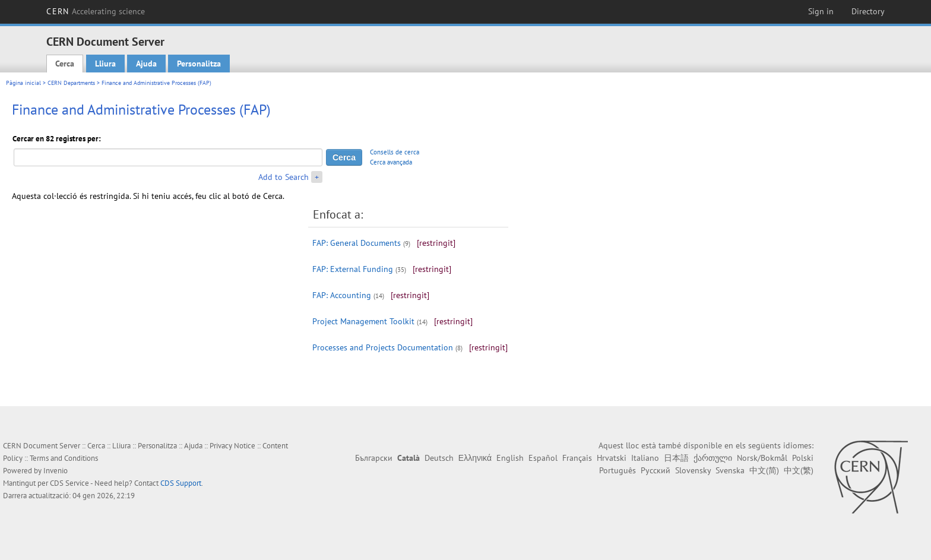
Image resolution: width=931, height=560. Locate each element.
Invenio (56, 471)
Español (543, 458)
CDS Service (69, 483)
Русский (655, 470)
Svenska (730, 470)
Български (374, 458)
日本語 (676, 458)
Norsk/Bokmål (762, 458)
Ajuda (146, 64)
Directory (868, 11)
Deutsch (439, 458)
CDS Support (181, 483)
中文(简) (764, 470)
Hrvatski (612, 458)
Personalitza (199, 64)
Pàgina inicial (23, 83)
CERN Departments (71, 83)
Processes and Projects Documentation (383, 347)
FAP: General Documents (357, 243)
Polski (803, 458)
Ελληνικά (475, 458)
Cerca (65, 64)
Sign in (821, 11)
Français (577, 458)
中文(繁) (799, 470)
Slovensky (693, 470)
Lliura (105, 64)
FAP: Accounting (342, 295)
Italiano (645, 458)
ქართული (713, 458)
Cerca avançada (391, 162)
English (510, 458)
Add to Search (284, 177)
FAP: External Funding (353, 269)
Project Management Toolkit (363, 321)
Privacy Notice (232, 446)
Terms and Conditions (64, 458)
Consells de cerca (395, 152)
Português (617, 470)
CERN (96, 11)
